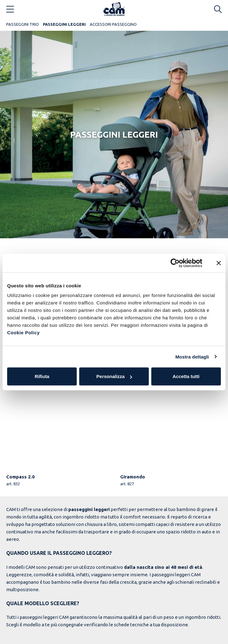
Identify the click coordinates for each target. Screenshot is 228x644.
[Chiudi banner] (219, 263)
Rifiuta (42, 376)
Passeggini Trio (23, 24)
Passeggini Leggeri (64, 24)
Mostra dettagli (192, 356)
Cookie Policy (23, 333)
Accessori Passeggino (113, 24)
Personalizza (114, 376)
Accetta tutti (186, 376)
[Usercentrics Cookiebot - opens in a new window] (175, 263)
